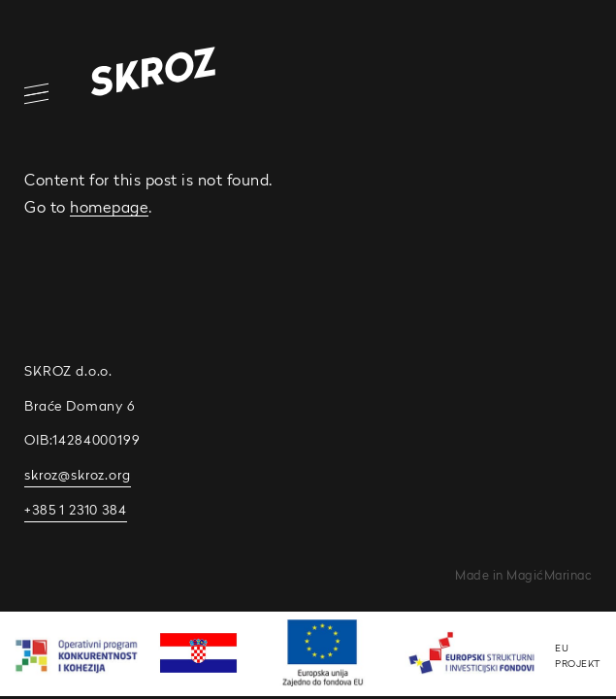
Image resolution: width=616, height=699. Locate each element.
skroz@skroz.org (78, 475)
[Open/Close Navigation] (24, 94)
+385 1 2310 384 (76, 510)
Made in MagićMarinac (523, 575)
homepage (109, 207)
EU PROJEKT (578, 655)
